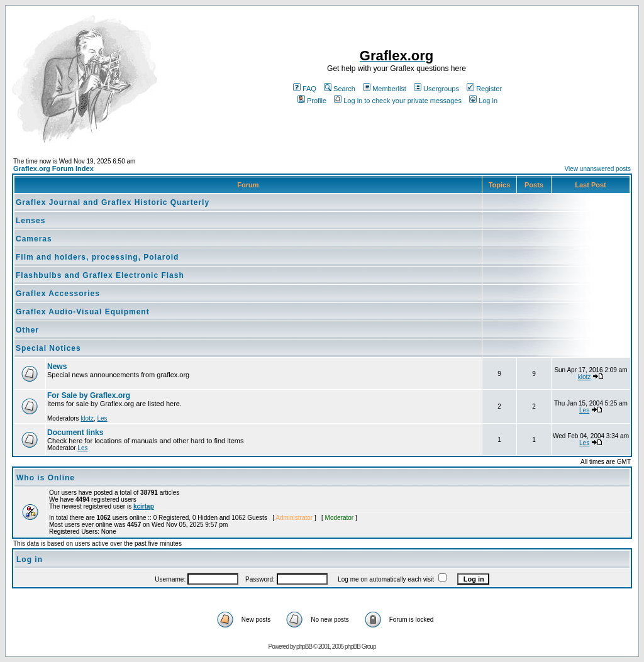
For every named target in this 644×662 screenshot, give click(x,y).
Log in (483, 101)
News (57, 367)
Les (102, 418)
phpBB (304, 647)
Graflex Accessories (58, 294)
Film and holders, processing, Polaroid (97, 257)
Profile (312, 101)
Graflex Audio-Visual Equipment (83, 312)
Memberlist (385, 89)
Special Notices (48, 348)
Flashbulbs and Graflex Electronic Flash (100, 275)
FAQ (305, 89)
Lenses (31, 221)
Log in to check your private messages (398, 101)
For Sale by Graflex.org (89, 395)
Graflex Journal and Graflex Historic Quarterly (113, 202)
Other (27, 330)
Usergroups (436, 89)
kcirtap (144, 506)
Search (340, 89)
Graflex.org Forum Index (53, 168)
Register (484, 89)
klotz (585, 377)
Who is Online (46, 478)
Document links (75, 433)
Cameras (34, 239)
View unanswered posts (598, 169)
